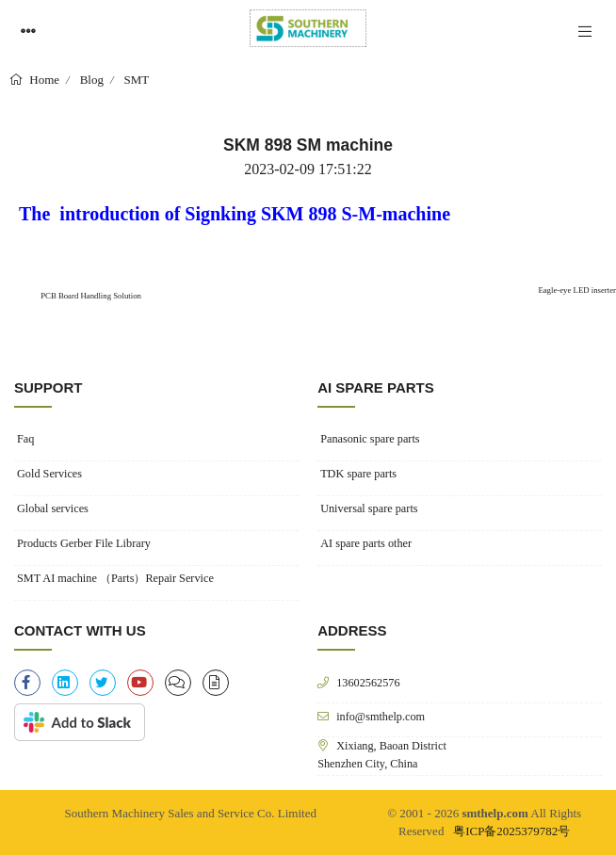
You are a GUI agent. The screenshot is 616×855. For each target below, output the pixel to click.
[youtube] (140, 683)
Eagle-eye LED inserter (577, 290)
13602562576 (368, 682)
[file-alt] (216, 683)
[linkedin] (65, 683)
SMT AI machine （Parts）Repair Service (115, 578)
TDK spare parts (358, 474)
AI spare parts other (366, 543)
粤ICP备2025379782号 (511, 831)
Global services (53, 508)
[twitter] (103, 683)
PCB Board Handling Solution (90, 296)
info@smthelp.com (381, 716)
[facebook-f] (27, 683)
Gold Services (49, 474)
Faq (25, 439)
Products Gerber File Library (84, 543)
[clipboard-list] (178, 683)
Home (43, 80)
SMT (137, 80)
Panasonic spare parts (370, 439)
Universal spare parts (369, 508)
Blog (92, 80)
